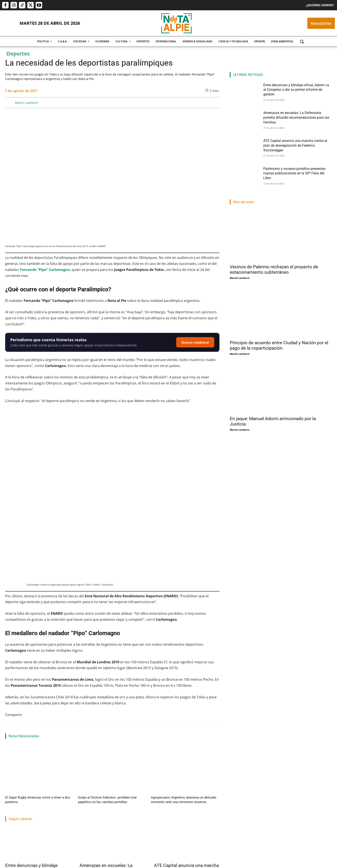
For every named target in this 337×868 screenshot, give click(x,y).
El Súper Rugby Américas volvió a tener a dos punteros (38, 729)
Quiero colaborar (195, 342)
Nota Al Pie (86, 817)
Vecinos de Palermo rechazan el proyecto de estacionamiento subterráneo (274, 270)
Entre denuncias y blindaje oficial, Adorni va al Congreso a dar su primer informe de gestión (38, 801)
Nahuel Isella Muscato (18, 812)
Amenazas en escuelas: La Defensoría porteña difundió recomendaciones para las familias (108, 804)
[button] (302, 41)
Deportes (18, 54)
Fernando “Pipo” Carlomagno (45, 270)
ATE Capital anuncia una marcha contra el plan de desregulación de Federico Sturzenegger (186, 801)
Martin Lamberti (27, 103)
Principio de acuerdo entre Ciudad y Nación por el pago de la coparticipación (279, 345)
